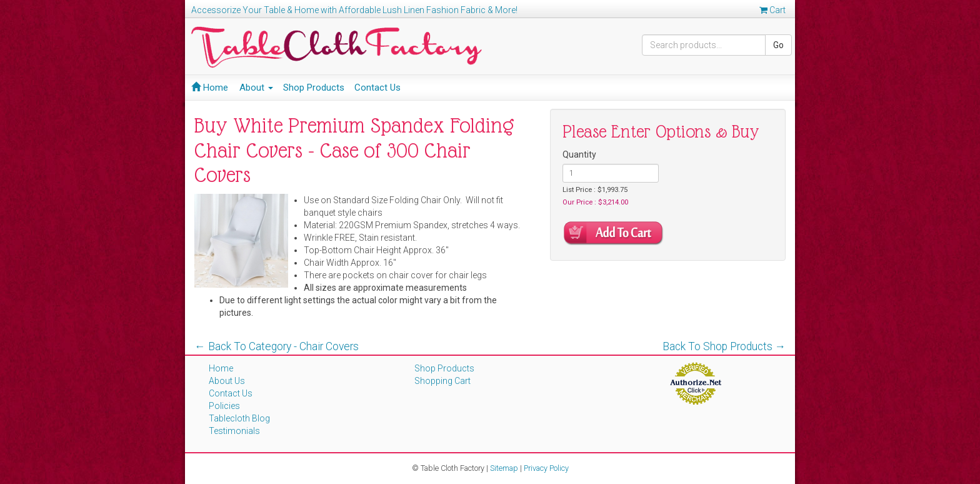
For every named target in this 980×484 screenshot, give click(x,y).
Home (210, 88)
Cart (772, 10)
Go (778, 45)
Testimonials (234, 431)
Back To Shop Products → (724, 346)
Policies (224, 406)
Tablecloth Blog (239, 418)
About (256, 88)
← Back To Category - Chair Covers (277, 346)
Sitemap (504, 468)
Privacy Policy (546, 468)
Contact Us (377, 88)
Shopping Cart (442, 381)
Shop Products (314, 88)
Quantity (579, 154)
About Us (227, 381)
